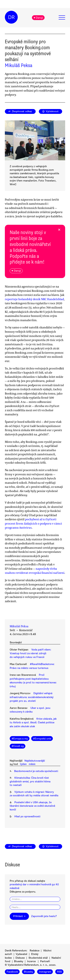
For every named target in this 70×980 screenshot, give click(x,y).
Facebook (12, 972)
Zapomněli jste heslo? (44, 916)
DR (11, 17)
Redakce (35, 951)
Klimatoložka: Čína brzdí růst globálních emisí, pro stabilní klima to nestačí (30, 781)
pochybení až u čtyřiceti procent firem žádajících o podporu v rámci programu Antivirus (33, 523)
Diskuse (20, 958)
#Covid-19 (18, 746)
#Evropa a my (20, 739)
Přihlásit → (19, 916)
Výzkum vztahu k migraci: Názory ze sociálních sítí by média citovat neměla (34, 794)
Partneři (45, 961)
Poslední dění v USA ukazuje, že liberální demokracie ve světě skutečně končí (32, 806)
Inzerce (31, 961)
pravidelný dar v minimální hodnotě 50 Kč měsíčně (34, 886)
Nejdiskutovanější (35, 761)
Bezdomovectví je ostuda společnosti (36, 771)
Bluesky (19, 961)
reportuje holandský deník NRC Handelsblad (34, 299)
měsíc (32, 764)
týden (23, 764)
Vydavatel (21, 954)
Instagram (45, 972)
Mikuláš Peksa (19, 65)
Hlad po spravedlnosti (27, 816)
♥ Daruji (38, 18)
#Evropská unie (42, 739)
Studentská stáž (38, 958)
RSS (59, 972)
